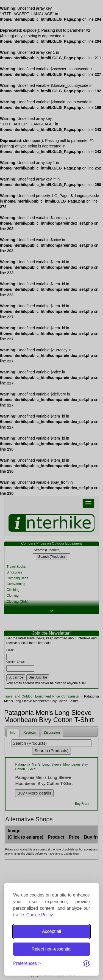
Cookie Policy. (40, 915)
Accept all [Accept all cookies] (51, 931)
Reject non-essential (51, 949)
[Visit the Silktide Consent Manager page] (87, 963)
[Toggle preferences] (27, 964)
